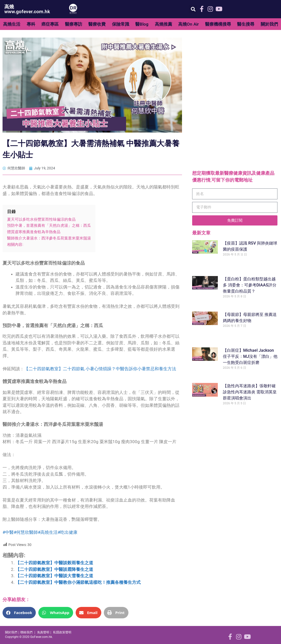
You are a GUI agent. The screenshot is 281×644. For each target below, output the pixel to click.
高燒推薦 (163, 24)
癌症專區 (50, 24)
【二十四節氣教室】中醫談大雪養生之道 (54, 576)
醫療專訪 (74, 24)
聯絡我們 (26, 632)
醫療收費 (97, 24)
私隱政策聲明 (62, 632)
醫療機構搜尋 (218, 24)
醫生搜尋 (246, 24)
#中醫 (8, 532)
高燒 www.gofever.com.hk (27, 9)
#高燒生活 (48, 532)
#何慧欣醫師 (26, 532)
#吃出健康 (68, 532)
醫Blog (142, 24)
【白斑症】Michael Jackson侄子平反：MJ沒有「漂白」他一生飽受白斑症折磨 (250, 356)
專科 (31, 24)
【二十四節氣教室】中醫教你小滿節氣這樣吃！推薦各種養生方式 (78, 582)
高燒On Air (188, 24)
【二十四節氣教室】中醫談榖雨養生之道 (54, 563)
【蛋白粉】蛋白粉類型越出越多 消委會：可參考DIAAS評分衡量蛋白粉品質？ (250, 285)
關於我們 (269, 24)
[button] (193, 9)
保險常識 (121, 24)
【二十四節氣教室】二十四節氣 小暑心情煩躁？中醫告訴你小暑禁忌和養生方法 (100, 369)
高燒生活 (12, 24)
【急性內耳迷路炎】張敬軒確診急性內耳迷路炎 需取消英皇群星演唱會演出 (250, 392)
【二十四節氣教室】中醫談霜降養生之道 (54, 569)
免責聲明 (43, 632)
